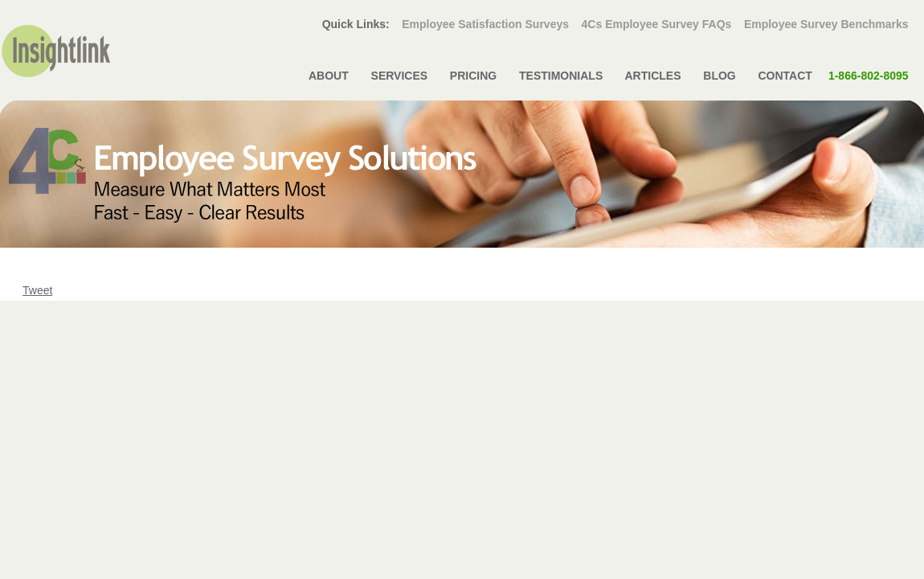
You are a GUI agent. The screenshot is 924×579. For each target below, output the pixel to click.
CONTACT (834, 76)
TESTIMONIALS (561, 76)
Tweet (37, 290)
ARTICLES (653, 76)
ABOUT (329, 76)
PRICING (473, 76)
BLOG (719, 76)
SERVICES (399, 76)
